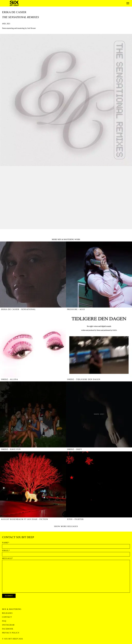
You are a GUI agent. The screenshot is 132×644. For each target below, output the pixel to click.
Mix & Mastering (12, 609)
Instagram (8, 625)
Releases (7, 613)
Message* (8, 558)
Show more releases (66, 526)
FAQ (4, 621)
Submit (9, 596)
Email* (6, 551)
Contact (7, 617)
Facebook (8, 629)
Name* (6, 543)
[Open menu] (128, 3)
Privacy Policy (11, 633)
